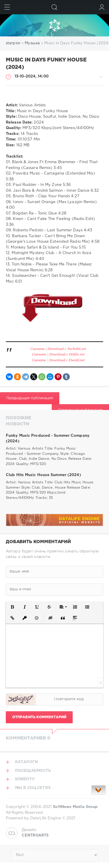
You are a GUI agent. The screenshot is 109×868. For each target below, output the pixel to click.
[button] (12, 607)
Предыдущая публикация (30, 398)
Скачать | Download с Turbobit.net (58, 349)
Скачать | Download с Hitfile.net (58, 354)
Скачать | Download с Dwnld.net (58, 360)
